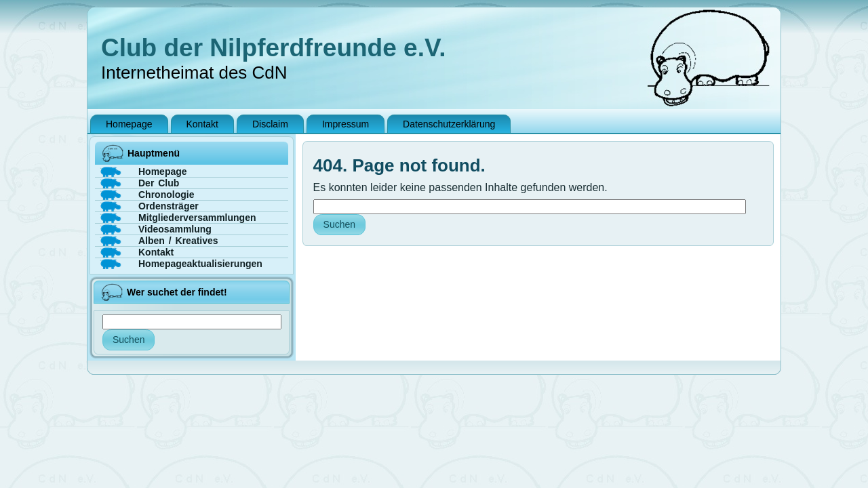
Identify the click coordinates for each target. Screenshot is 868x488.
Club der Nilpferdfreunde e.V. (274, 48)
